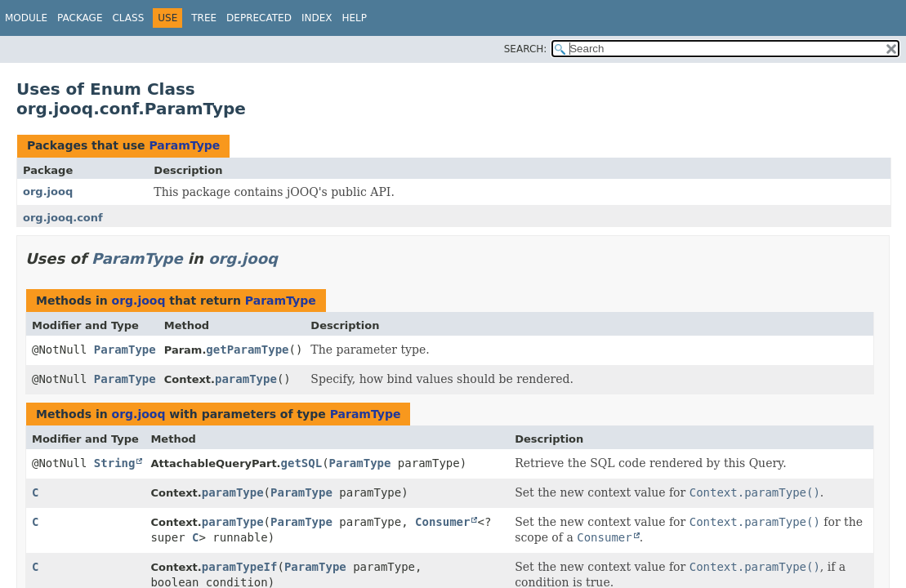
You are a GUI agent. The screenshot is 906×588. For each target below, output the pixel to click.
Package (80, 18)
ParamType (184, 145)
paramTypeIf (240, 567)
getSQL (302, 463)
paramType (246, 379)
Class (128, 18)
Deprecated (259, 18)
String (115, 463)
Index (317, 18)
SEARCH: (526, 49)
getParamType (247, 350)
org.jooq (48, 192)
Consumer (442, 522)
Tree (204, 18)
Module (26, 18)
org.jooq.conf (63, 218)
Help (354, 18)
